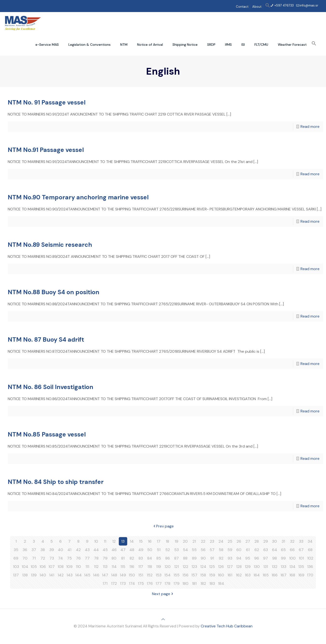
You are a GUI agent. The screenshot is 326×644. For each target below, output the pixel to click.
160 (221, 575)
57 (212, 550)
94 (239, 558)
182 (203, 583)
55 (194, 550)
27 (248, 541)
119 (159, 567)
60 (239, 550)
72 (43, 558)
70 (25, 558)
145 (87, 575)
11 (105, 541)
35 (16, 550)
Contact (242, 7)
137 (16, 575)
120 (168, 567)
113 (105, 567)
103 (16, 567)
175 (141, 583)
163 (248, 575)
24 (221, 541)
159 (212, 575)
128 (239, 567)
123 (194, 567)
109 (69, 567)
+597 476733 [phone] (284, 5)
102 (310, 558)
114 (114, 567)
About (257, 7)
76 (78, 558)
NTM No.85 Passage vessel (47, 434)
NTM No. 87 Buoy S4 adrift (46, 340)
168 (292, 575)
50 (150, 550)
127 (230, 567)
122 (185, 567)
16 (150, 541)
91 (212, 558)
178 (167, 583)
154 (167, 575)
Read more (310, 127)
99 (283, 558)
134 (292, 567)
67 (301, 550)
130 (257, 567)
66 (292, 550)
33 (301, 541)
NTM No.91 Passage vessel (46, 150)
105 (34, 567)
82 (132, 558)
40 (60, 550)
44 (96, 550)
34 (310, 541)
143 (70, 575)
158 (203, 575)
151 (141, 575)
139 (34, 575)
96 (257, 558)
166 (275, 575)
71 (34, 558)
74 (60, 558)
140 (43, 575)
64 (275, 550)
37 (34, 550)
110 (78, 567)
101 (301, 558)
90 (203, 558)
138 (25, 575)
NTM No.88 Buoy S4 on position (53, 292)
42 (78, 550)
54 (185, 550)
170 (310, 575)
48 (132, 550)
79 (105, 558)
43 (87, 550)
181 (194, 583)
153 (159, 575)
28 (257, 541)
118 (150, 567)
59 (230, 550)
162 (239, 575)
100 (292, 558)
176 (150, 583)
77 (87, 558)
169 (301, 575)
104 (25, 567)
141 (52, 575)
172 (114, 583)
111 (87, 567)
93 (230, 558)
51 (159, 550)
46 (114, 550)
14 (132, 541)
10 (96, 541)
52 (168, 550)
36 (25, 550)
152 (150, 575)
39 (52, 550)
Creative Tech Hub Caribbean (227, 626)
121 (176, 567)
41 (69, 550)
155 (176, 575)
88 (185, 558)
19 (176, 541)
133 (283, 567)
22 (203, 541)
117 (141, 567)
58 (221, 550)
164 (257, 575)
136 (310, 567)
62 (257, 550)
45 (105, 550)
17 (159, 541)
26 (239, 541)
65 (283, 550)
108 (61, 567)
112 (96, 567)
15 (141, 541)
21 (194, 541)
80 (114, 558)
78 (96, 558)
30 (274, 541)
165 (266, 575)
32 (292, 541)
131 (266, 567)
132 (275, 567)
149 (123, 575)
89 (194, 558)
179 (176, 583)
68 (310, 550)
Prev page (163, 526)
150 (132, 575)
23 (212, 541)
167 (283, 575)
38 (43, 550)
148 (114, 575)
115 (123, 567)
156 (185, 575)
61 (248, 550)
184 (221, 583)
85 (159, 558)
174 (132, 583)
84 (150, 558)
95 (248, 558)
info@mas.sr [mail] (309, 5)
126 (221, 567)
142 (61, 575)
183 (212, 583)
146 (96, 575)
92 (221, 558)
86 (168, 558)
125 (212, 567)
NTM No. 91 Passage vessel (47, 102)
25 (230, 541)
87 (176, 558)
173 (123, 583)
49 (141, 550)
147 (105, 575)
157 (194, 575)
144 (78, 575)
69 (16, 558)
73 (52, 558)
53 (176, 550)
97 (266, 558)
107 (52, 567)
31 (283, 541)
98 (275, 558)
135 (301, 567)
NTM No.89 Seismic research (50, 245)
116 (132, 567)
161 (230, 575)
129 (248, 567)
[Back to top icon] (163, 619)
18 (167, 541)
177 (159, 583)
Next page (163, 594)
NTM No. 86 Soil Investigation (50, 387)
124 (203, 567)
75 (69, 558)
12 (114, 541)
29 (266, 541)
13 (123, 541)
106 (43, 567)
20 (185, 541)
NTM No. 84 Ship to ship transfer (56, 482)
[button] (268, 7)
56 (203, 550)
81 (123, 558)
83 (141, 558)
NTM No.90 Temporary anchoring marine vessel (78, 197)
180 (185, 583)
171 (105, 583)
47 (123, 550)
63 (266, 550)
